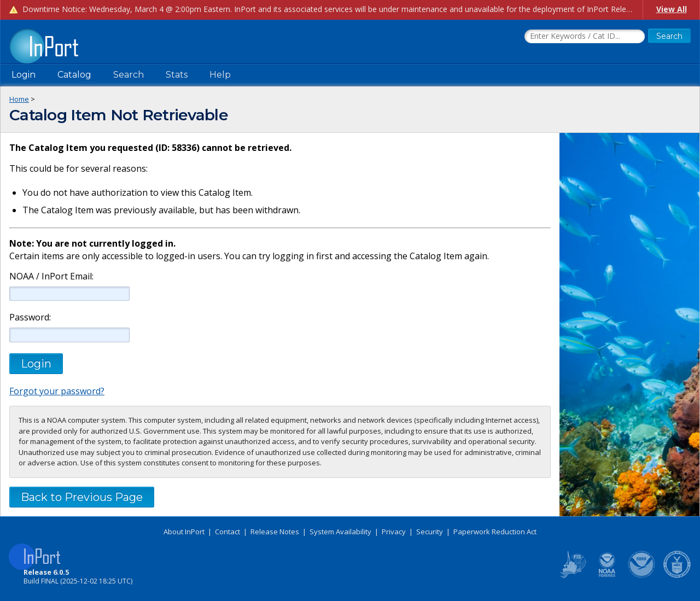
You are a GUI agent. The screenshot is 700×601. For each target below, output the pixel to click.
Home (19, 99)
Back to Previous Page (82, 497)
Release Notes (275, 532)
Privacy (394, 532)
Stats (177, 75)
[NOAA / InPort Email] (69, 294)
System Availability (340, 532)
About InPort (184, 532)
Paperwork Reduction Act (495, 532)
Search (129, 75)
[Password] (69, 335)
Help (220, 75)
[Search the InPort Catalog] (585, 37)
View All (672, 9)
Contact (227, 532)
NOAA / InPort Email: (50, 276)
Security (430, 532)
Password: (30, 317)
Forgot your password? (57, 391)
